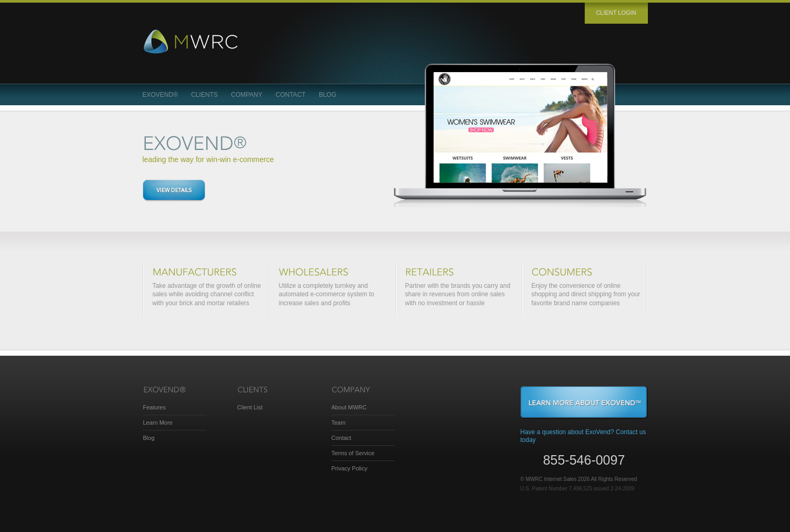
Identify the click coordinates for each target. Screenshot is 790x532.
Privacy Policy (349, 468)
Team (339, 423)
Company (247, 95)
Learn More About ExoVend (584, 403)
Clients (204, 95)
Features (154, 407)
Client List (250, 407)
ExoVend (161, 95)
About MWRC (349, 407)
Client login (616, 13)
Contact (291, 95)
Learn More (158, 423)
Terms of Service (353, 453)
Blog (328, 95)
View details (174, 190)
